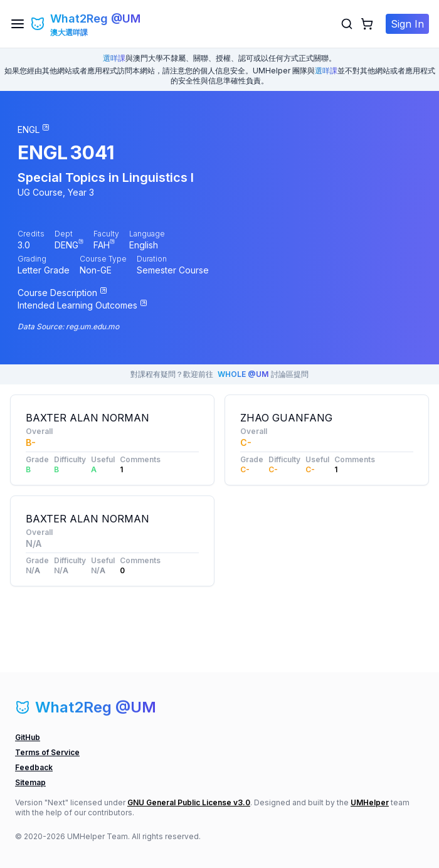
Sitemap (30, 782)
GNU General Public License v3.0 (189, 802)
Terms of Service (47, 752)
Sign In (407, 24)
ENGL (43, 152)
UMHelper (370, 802)
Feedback (34, 767)
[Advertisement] (327, 574)
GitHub (28, 737)
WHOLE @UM (243, 374)
